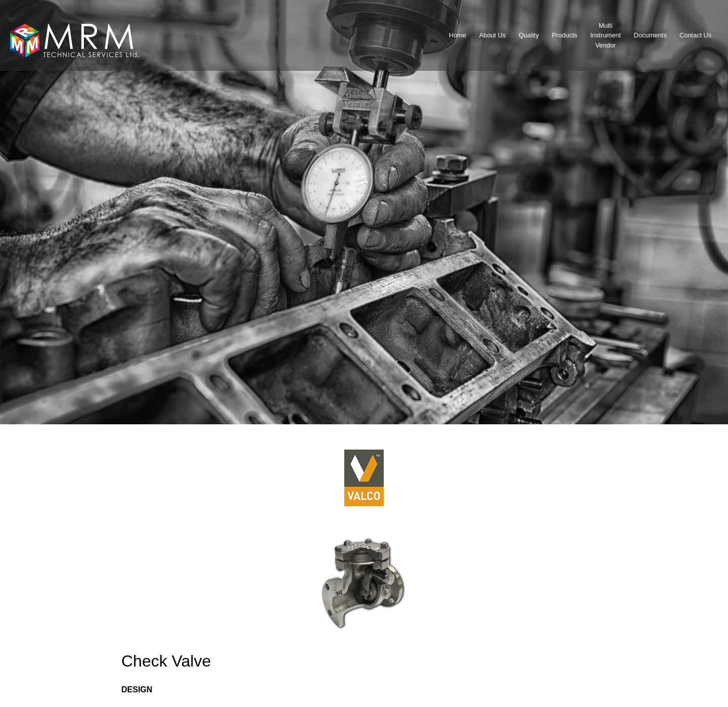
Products (564, 35)
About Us (493, 35)
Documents (650, 35)
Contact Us (695, 35)
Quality (529, 35)
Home (458, 35)
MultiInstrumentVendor (606, 35)
